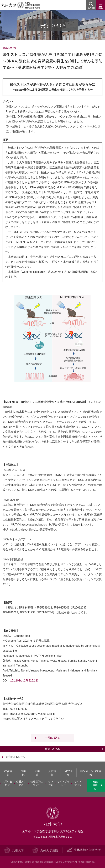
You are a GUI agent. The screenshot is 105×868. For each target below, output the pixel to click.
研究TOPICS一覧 (16, 757)
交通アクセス (21, 783)
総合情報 (8, 773)
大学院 (37, 773)
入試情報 (52, 773)
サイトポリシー (63, 783)
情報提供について (37, 783)
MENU (100, 7)
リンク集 (50, 783)
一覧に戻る (53, 738)
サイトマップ (78, 783)
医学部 (23, 773)
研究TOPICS (52, 749)
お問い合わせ (7, 783)
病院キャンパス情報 (91, 773)
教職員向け (95, 785)
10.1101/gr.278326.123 (25, 681)
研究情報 (68, 773)
